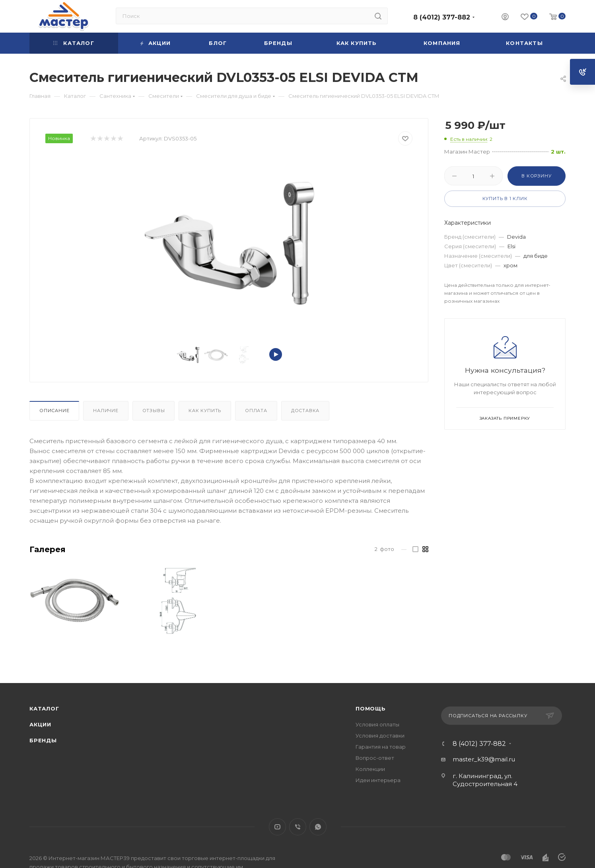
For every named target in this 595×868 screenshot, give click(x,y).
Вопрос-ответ (375, 758)
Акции (40, 724)
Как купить (205, 411)
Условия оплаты (377, 724)
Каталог (44, 708)
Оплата (256, 411)
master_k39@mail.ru (484, 759)
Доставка (305, 411)
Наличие (106, 411)
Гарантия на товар (381, 747)
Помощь (371, 708)
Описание (54, 411)
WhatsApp (318, 827)
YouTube (277, 827)
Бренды (43, 740)
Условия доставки (380, 736)
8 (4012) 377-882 (442, 17)
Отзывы (154, 411)
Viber (298, 827)
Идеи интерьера (378, 780)
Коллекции (370, 769)
